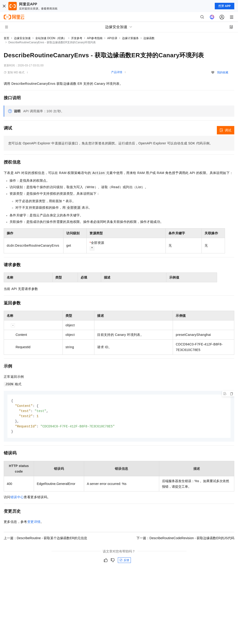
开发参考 (77, 38)
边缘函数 (149, 38)
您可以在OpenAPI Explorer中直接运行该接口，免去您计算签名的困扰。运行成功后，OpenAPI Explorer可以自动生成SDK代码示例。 (111, 143)
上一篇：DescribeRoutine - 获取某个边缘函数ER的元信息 (45, 540)
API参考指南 (95, 38)
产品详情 (117, 72)
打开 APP (225, 6)
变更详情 (34, 523)
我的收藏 (223, 72)
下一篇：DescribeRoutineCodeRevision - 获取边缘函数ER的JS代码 (185, 540)
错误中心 (17, 499)
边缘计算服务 (130, 38)
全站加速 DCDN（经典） (51, 38)
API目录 (112, 38)
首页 (7, 38)
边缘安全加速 (22, 38)
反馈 (124, 562)
